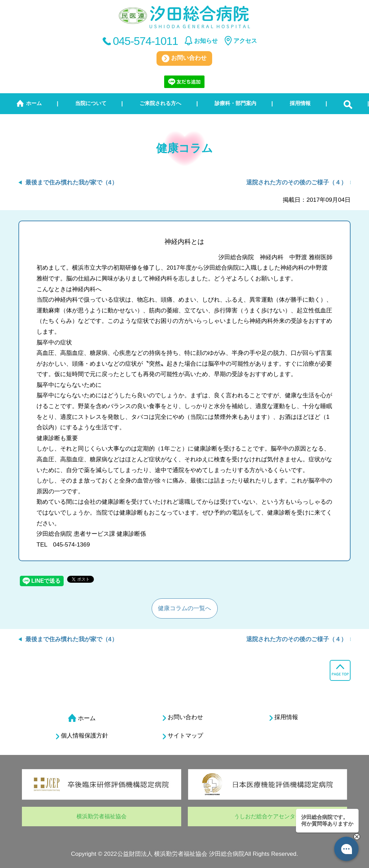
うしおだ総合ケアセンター (267, 816)
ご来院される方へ (160, 103)
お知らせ (206, 41)
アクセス (245, 41)
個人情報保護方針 (82, 736)
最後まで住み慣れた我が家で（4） (71, 182)
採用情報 (300, 103)
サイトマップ (183, 736)
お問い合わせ (184, 58)
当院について (91, 103)
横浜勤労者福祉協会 (102, 816)
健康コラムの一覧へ (184, 608)
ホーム (34, 103)
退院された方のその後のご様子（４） (296, 182)
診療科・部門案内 (235, 103)
